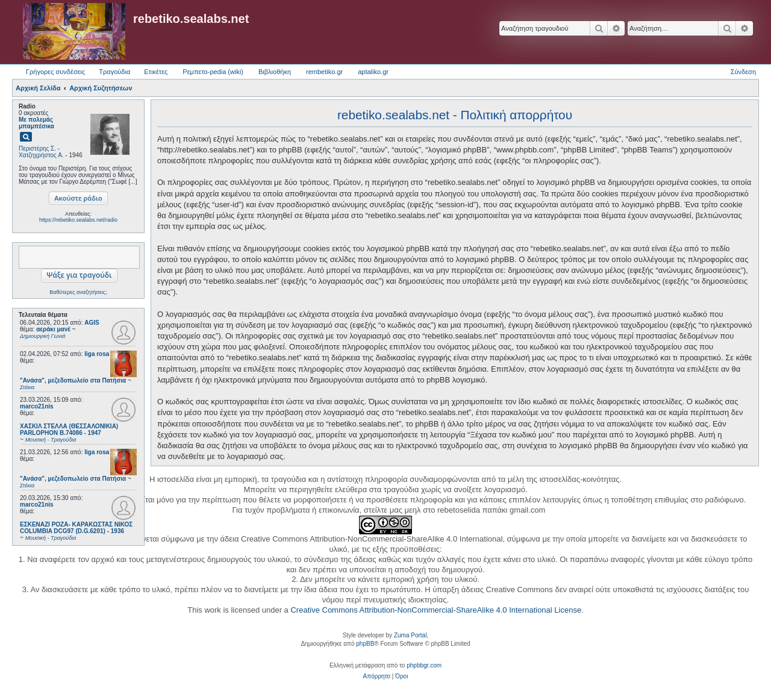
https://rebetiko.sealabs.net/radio (78, 220)
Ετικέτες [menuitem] (156, 72)
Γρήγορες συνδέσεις (55, 72)
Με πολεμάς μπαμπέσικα (36, 123)
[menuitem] (377, 677)
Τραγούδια (114, 72)
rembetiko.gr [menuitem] (324, 72)
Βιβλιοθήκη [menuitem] (275, 72)
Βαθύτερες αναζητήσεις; (78, 292)
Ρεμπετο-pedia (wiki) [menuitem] (213, 72)
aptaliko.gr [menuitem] (373, 72)
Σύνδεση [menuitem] (743, 72)
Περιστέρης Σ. (37, 148)
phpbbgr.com (424, 665)
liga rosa (97, 354)
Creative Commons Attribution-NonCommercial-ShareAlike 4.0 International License (436, 610)
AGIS (92, 323)
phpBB (365, 644)
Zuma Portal (410, 635)
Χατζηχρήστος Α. (41, 155)
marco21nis (37, 406)
